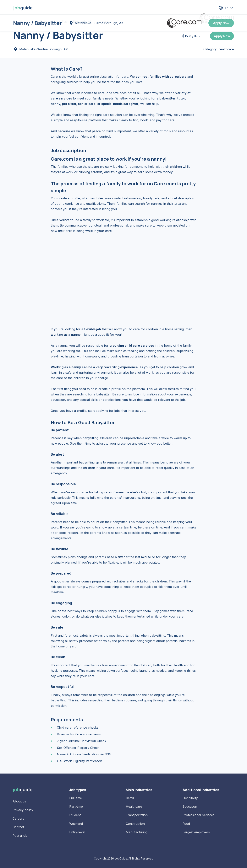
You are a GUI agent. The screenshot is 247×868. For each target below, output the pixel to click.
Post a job (20, 836)
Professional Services (198, 815)
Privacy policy (23, 810)
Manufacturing (137, 832)
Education (190, 806)
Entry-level (77, 832)
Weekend (76, 824)
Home (18, 22)
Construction (135, 824)
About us (19, 801)
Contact (18, 827)
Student (75, 815)
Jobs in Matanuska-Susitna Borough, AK (62, 22)
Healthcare (134, 806)
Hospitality (190, 798)
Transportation (137, 815)
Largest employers (196, 832)
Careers (18, 818)
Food (186, 824)
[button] (226, 8)
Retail (130, 798)
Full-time (76, 798)
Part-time (76, 806)
